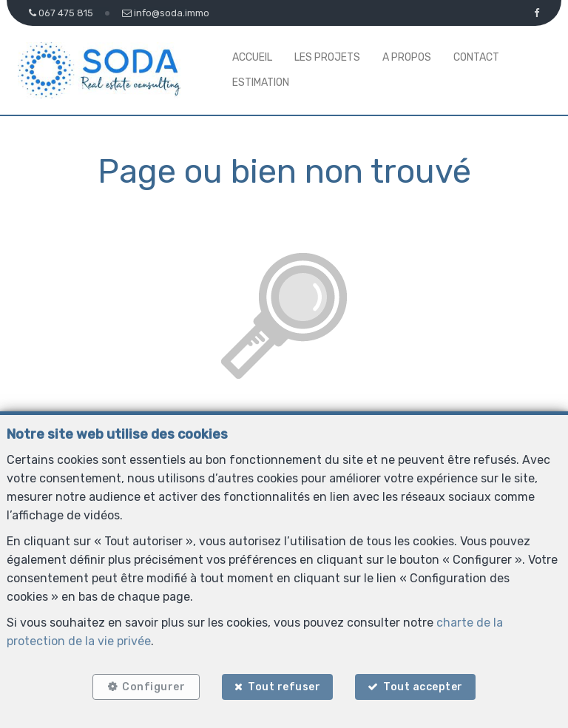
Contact (476, 57)
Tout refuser (284, 685)
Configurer (151, 685)
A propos (407, 57)
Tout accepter (427, 685)
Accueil (252, 57)
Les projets (327, 57)
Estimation (261, 82)
